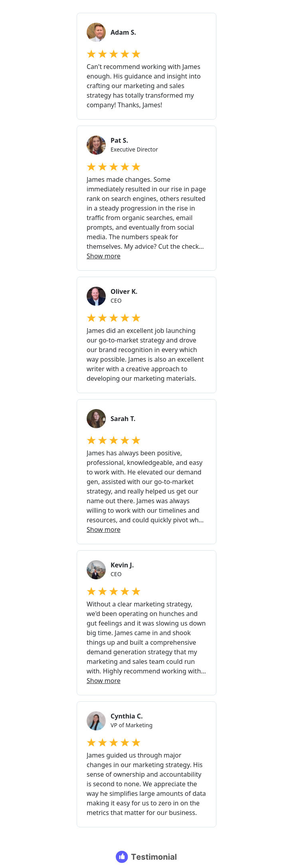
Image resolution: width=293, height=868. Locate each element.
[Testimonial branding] (147, 857)
